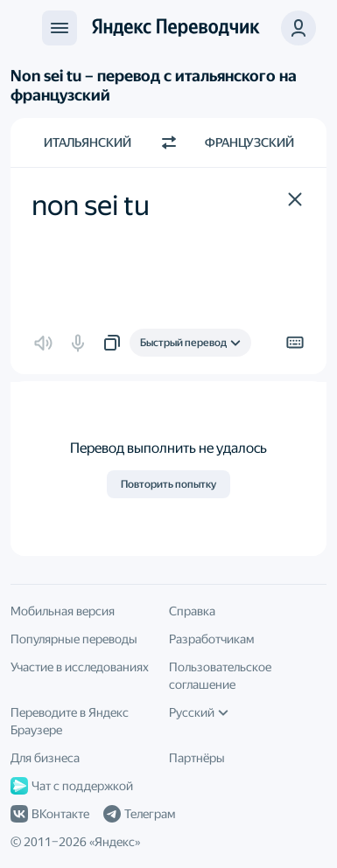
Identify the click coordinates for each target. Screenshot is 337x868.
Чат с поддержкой (72, 786)
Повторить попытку (168, 484)
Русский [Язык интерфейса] (199, 712)
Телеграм (139, 814)
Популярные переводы (74, 639)
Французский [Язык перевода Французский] (249, 142)
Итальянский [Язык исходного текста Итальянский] (88, 142)
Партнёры (197, 758)
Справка (192, 611)
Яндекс (115, 842)
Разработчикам (211, 639)
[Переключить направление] (169, 142)
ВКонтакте (50, 814)
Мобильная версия (63, 611)
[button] (298, 28)
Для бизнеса (45, 758)
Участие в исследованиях (80, 667)
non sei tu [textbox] (91, 205)
